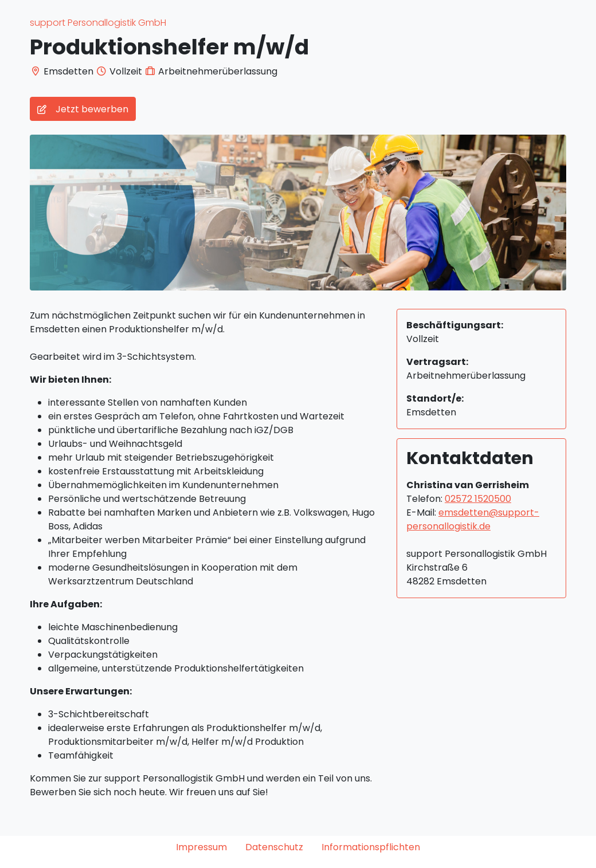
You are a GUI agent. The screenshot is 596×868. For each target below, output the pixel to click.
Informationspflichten (371, 847)
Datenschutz (274, 847)
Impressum (201, 847)
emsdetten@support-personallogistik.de (473, 519)
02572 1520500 (478, 499)
